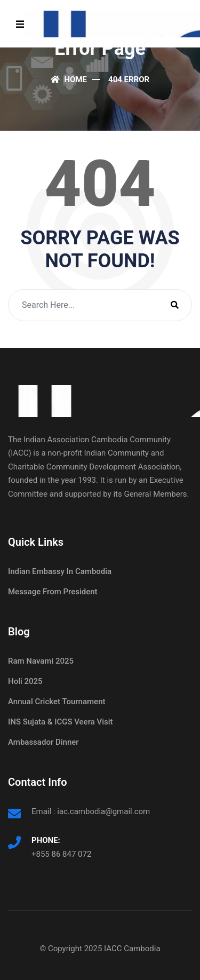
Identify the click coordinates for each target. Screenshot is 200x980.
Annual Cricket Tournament (57, 702)
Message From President (53, 592)
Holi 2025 (25, 681)
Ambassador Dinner (43, 742)
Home (69, 79)
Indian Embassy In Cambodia (60, 571)
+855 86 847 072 (61, 854)
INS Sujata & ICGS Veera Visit (61, 722)
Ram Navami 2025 (41, 661)
